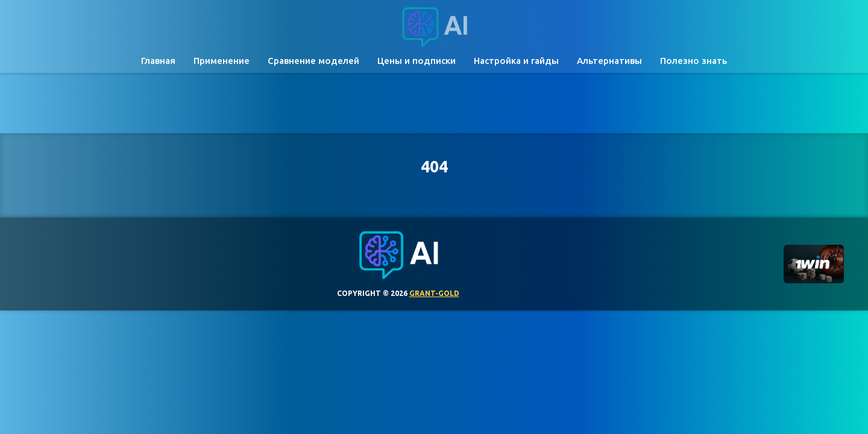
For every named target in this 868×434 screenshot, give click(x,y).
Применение (222, 61)
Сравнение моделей (313, 61)
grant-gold (434, 293)
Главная (158, 61)
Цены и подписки (417, 61)
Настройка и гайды (516, 61)
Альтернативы (609, 61)
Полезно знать (693, 61)
